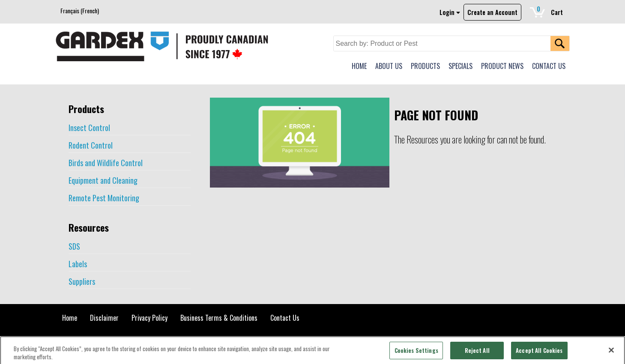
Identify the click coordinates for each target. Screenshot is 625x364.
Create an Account (492, 12)
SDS (74, 246)
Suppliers (82, 281)
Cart (550, 10)
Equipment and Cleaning (103, 180)
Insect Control (89, 128)
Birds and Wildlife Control (106, 163)
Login (450, 12)
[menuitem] (80, 10)
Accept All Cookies (539, 353)
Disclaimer (104, 318)
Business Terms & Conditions (219, 318)
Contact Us (285, 318)
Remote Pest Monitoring (104, 198)
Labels (78, 264)
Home (70, 318)
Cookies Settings (416, 353)
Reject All (477, 353)
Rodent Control (91, 145)
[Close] (611, 353)
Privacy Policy (150, 318)
